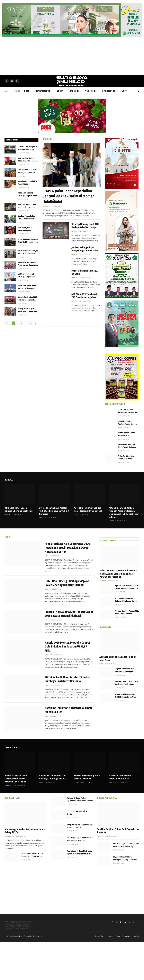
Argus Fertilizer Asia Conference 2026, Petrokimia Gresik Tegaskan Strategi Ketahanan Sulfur (126, 457)
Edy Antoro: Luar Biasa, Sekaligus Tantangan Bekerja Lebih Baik (125, 858)
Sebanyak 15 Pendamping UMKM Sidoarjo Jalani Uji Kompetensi (125, 696)
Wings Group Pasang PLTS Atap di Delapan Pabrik (79, 826)
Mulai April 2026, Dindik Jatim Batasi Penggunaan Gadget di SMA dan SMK (28, 287)
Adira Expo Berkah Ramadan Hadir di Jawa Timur (118, 659)
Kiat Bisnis (74, 91)
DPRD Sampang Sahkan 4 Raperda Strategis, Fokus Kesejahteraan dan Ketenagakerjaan (28, 241)
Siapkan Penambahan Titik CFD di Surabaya (27, 217)
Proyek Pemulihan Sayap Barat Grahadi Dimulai (28, 252)
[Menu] (6, 91)
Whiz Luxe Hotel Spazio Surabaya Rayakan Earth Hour (19, 509)
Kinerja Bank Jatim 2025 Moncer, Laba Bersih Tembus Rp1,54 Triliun (27, 299)
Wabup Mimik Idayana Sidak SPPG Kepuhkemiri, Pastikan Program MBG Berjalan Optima (28, 310)
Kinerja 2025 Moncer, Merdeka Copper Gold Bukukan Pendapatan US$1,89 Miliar (67, 647)
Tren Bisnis (91, 91)
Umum (124, 91)
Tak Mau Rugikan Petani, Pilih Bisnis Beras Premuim (127, 612)
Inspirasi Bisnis (42, 91)
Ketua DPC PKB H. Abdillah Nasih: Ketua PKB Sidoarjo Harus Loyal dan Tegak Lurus (127, 423)
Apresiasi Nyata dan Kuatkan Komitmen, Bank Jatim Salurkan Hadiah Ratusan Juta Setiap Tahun (127, 683)
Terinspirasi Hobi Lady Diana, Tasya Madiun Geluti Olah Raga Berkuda (127, 446)
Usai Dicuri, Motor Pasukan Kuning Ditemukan (25, 229)
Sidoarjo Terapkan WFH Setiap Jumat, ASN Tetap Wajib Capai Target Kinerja (28, 171)
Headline (46, 206)
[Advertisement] (72, 56)
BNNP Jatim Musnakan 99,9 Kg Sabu (85, 272)
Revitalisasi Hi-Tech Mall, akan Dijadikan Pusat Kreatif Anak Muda (79, 853)
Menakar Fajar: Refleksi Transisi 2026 (27, 183)
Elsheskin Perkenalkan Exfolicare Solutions (120, 777)
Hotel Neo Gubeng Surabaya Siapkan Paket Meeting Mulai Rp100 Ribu (28, 194)
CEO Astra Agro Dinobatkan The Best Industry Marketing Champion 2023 (126, 845)
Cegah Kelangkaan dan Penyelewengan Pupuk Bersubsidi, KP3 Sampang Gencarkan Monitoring (125, 670)
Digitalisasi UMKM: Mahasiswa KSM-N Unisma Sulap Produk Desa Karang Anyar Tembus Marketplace (127, 587)
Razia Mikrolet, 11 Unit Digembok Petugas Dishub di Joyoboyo (27, 206)
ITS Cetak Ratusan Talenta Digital (78, 813)
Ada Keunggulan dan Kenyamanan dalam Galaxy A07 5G (25, 831)
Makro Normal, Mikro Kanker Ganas (127, 434)
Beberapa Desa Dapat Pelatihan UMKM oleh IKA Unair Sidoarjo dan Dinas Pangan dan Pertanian (118, 574)
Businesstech (109, 91)
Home (18, 91)
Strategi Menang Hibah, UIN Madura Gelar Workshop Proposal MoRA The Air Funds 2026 (86, 226)
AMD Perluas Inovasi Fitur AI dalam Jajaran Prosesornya (32, 855)
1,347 (30, 323)
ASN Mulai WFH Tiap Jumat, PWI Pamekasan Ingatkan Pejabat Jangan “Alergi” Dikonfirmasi (28, 160)
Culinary (103, 581)
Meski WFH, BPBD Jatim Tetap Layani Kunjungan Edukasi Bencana (28, 264)
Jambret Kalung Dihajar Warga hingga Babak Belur (85, 249)
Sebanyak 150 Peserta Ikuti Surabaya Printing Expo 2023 (53, 777)
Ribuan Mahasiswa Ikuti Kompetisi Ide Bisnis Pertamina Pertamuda (16, 779)
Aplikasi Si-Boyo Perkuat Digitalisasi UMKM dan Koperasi (80, 799)
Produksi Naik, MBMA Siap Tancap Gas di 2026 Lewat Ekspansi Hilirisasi (69, 614)
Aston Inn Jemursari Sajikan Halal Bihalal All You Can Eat (88, 509)
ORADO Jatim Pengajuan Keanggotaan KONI (28, 148)
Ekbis (26, 91)
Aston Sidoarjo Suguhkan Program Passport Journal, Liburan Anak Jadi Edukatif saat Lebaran (124, 513)
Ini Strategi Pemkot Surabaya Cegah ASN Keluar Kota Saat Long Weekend (27, 275)
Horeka (60, 91)
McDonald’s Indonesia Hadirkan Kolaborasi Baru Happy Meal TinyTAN (125, 600)
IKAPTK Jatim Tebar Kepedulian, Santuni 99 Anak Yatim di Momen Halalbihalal (68, 196)
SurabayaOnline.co (23, 936)
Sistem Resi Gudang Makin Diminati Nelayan (87, 777)
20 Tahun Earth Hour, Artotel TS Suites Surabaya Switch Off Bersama (54, 511)
